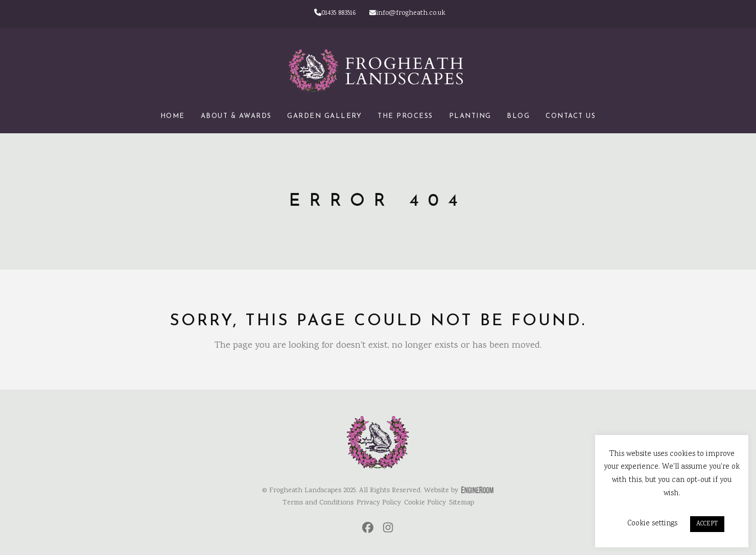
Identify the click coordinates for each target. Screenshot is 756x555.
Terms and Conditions (318, 503)
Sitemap (462, 503)
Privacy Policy (379, 503)
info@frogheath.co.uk (407, 13)
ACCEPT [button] (707, 524)
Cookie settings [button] (652, 524)
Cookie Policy (425, 503)
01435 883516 (335, 13)
